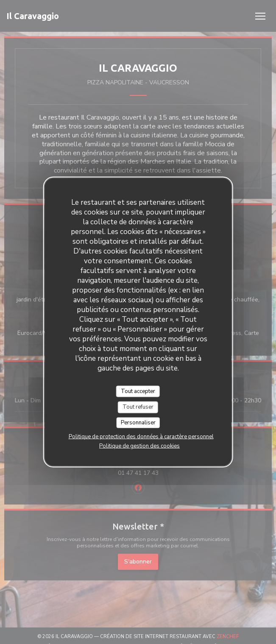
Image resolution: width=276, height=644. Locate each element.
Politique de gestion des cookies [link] (139, 446)
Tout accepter (138, 391)
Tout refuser (138, 407)
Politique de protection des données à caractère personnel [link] (141, 437)
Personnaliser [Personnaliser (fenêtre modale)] (138, 422)
